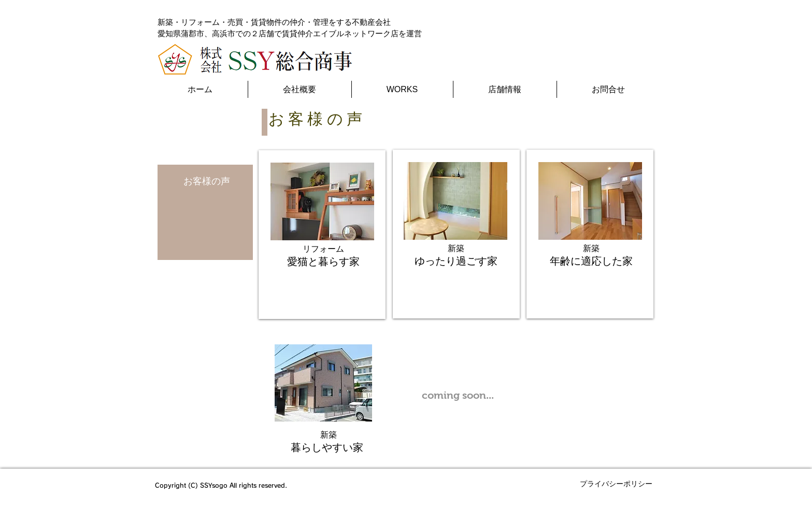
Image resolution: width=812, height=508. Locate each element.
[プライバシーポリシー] (616, 484)
